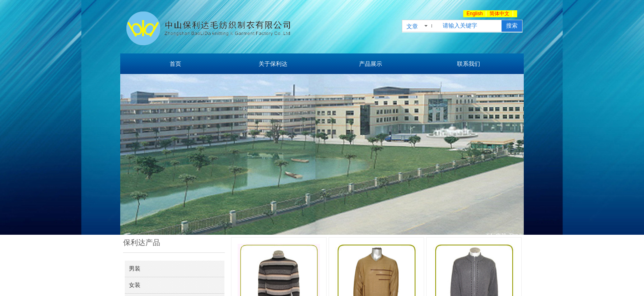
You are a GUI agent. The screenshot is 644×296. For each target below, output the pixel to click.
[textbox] (470, 26)
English (475, 14)
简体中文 (499, 14)
